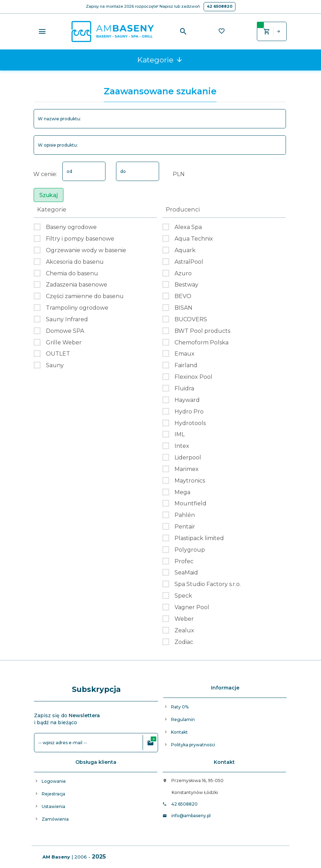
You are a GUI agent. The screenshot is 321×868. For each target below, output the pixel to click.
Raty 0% (180, 707)
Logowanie (54, 781)
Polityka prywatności (193, 745)
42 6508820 (220, 6)
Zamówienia (55, 819)
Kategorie (160, 60)
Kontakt (179, 732)
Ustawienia (53, 806)
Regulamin (183, 719)
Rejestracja (53, 794)
